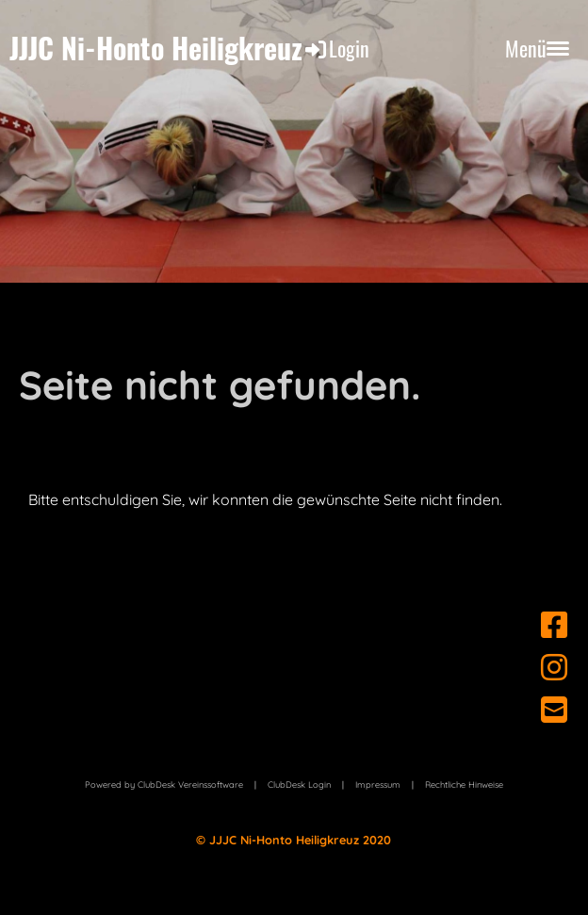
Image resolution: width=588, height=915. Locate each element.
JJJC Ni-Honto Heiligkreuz (156, 48)
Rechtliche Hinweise (464, 784)
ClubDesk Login (299, 784)
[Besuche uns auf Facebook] (554, 625)
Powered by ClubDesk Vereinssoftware (164, 784)
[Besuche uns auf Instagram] (554, 667)
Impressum (378, 784)
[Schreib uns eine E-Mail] (554, 710)
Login (336, 48)
